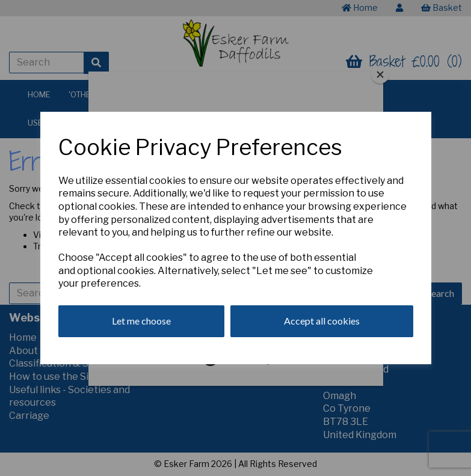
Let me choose (141, 321)
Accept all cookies (322, 321)
